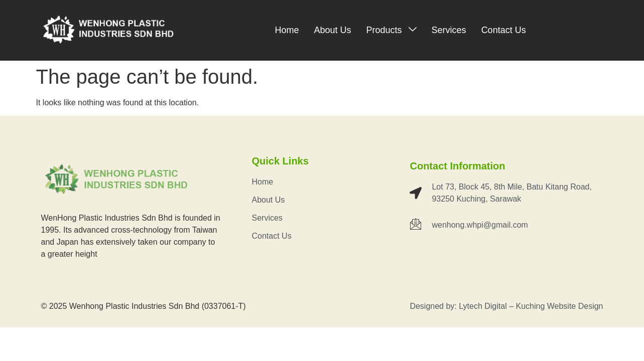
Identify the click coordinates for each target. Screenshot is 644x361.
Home (287, 30)
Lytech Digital (483, 306)
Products (392, 30)
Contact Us (504, 30)
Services (449, 30)
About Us (333, 30)
